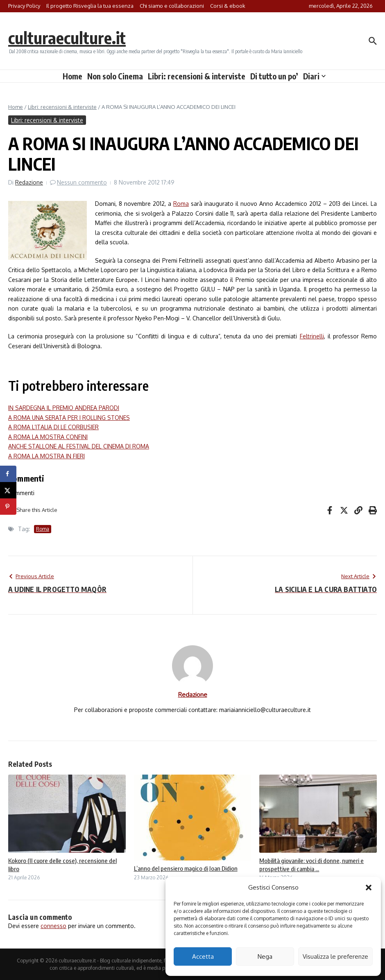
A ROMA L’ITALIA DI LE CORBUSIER (53, 427)
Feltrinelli (312, 336)
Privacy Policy (24, 6)
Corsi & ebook (228, 6)
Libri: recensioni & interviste (197, 76)
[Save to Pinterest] (8, 507)
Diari (314, 76)
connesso (53, 926)
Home (72, 76)
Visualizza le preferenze (335, 956)
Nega (265, 956)
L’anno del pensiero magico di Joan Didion (186, 868)
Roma (181, 204)
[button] (369, 888)
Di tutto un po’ (274, 76)
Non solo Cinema (115, 76)
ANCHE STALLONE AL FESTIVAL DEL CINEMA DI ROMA (79, 446)
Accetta (203, 956)
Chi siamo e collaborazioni (172, 6)
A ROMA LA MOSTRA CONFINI (48, 437)
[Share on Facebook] (8, 474)
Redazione (29, 182)
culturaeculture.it (67, 38)
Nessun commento (82, 182)
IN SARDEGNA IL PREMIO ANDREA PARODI (64, 408)
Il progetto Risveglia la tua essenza (90, 6)
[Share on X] (8, 490)
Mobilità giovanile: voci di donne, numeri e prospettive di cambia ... (311, 865)
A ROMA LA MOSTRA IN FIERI (46, 456)
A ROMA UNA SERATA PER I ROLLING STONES (69, 418)
